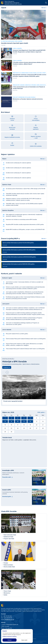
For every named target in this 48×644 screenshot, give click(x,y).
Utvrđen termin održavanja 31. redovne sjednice (18, 173)
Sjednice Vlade (7, 185)
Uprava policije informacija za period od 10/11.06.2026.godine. (19, 250)
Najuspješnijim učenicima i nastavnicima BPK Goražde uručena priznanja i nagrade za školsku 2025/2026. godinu (29, 75)
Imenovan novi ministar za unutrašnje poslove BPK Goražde (21, 219)
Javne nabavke (7, 330)
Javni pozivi (6, 304)
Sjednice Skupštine (8, 210)
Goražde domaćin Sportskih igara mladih (15, 43)
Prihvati (10, 640)
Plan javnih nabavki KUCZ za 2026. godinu (17, 334)
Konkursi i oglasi (7, 278)
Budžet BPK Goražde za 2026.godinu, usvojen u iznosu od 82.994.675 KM (25, 229)
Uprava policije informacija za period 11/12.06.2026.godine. (18, 243)
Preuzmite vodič (8, 477)
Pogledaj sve (7, 367)
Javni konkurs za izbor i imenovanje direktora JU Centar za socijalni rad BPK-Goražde (24, 283)
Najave (4, 159)
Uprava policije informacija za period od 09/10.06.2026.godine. (19, 257)
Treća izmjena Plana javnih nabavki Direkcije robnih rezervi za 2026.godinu (25, 349)
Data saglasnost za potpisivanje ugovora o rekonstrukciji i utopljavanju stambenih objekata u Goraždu (24, 215)
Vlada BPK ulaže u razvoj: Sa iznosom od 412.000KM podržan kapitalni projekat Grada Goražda (24, 204)
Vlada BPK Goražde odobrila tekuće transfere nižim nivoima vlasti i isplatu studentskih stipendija (25, 194)
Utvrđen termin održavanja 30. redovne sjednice (18, 178)
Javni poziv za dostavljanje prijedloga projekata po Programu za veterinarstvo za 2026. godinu (22, 324)
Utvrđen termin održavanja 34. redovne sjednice (18, 163)
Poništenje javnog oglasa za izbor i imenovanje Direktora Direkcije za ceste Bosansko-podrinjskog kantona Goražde (25, 298)
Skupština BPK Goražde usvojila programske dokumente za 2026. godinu (25, 224)
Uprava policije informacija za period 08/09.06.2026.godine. (19, 264)
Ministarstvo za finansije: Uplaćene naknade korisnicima (28, 99)
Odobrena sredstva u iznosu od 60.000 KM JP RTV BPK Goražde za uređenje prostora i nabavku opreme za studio (23, 199)
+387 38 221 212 (7, 616)
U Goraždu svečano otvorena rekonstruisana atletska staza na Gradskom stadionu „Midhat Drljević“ (29, 63)
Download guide (8, 496)
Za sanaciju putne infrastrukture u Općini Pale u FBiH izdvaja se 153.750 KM (25, 189)
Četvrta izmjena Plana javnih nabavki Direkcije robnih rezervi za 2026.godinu (26, 339)
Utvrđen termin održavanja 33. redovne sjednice (18, 168)
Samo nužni (24, 640)
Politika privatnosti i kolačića (10, 636)
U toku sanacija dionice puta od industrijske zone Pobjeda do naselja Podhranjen (29, 88)
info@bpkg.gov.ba (9, 620)
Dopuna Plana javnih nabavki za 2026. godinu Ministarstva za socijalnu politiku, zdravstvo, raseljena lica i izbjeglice (24, 344)
